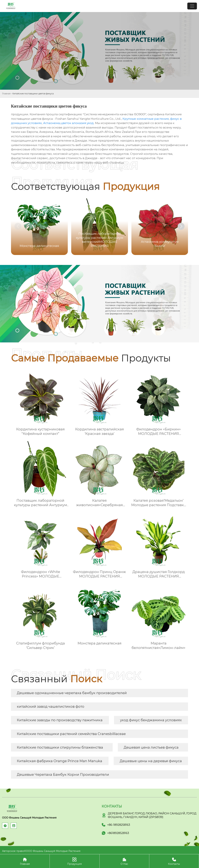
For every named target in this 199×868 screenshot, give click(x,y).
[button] (181, 226)
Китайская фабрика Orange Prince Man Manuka (60, 761)
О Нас (124, 861)
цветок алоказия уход (77, 123)
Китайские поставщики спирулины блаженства (60, 747)
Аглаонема (52, 123)
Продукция (74, 861)
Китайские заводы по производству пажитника (60, 720)
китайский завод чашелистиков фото (51, 706)
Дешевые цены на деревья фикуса (151, 761)
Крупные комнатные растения (146, 119)
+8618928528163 (118, 833)
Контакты (174, 861)
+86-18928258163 (119, 825)
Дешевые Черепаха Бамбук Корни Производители (63, 775)
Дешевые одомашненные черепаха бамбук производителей (72, 693)
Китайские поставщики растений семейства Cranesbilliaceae (71, 734)
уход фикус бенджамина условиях (151, 720)
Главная (6, 94)
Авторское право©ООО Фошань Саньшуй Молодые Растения (41, 851)
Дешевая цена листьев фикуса (151, 747)
